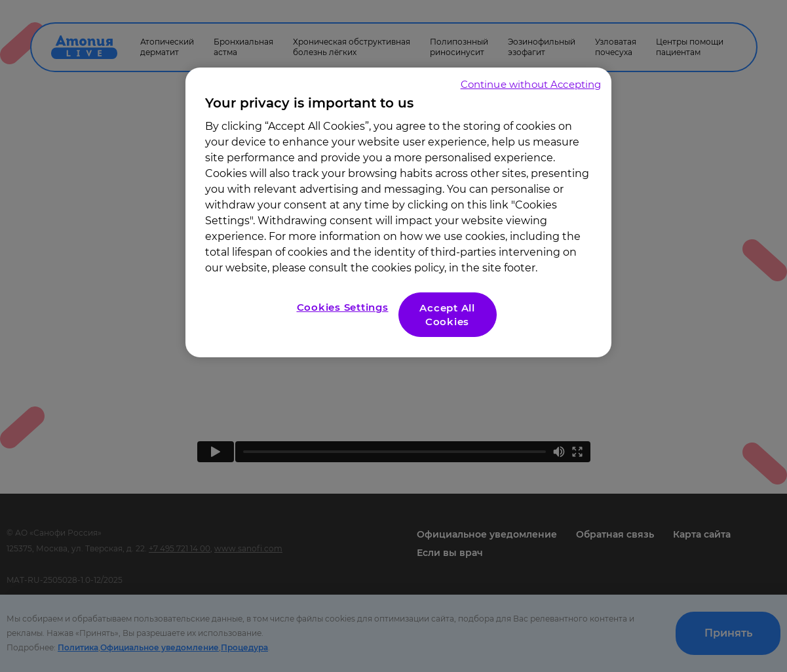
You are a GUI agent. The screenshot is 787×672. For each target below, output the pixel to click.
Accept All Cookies (447, 315)
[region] (398, 212)
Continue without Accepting (531, 84)
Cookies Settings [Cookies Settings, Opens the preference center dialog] (343, 307)
